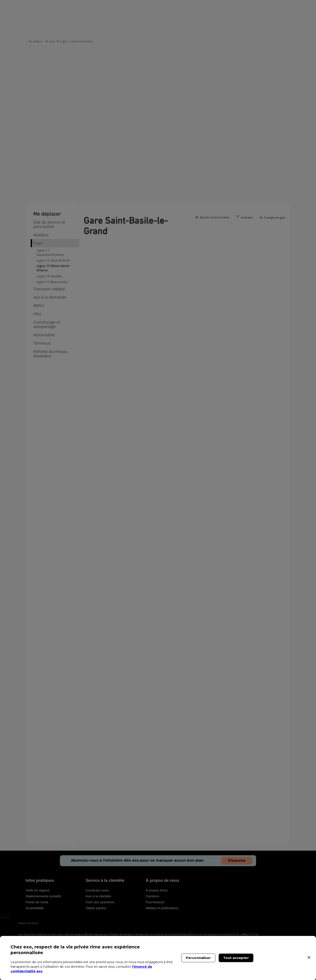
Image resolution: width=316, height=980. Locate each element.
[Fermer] (309, 957)
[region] (158, 958)
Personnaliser (198, 958)
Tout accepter (236, 958)
